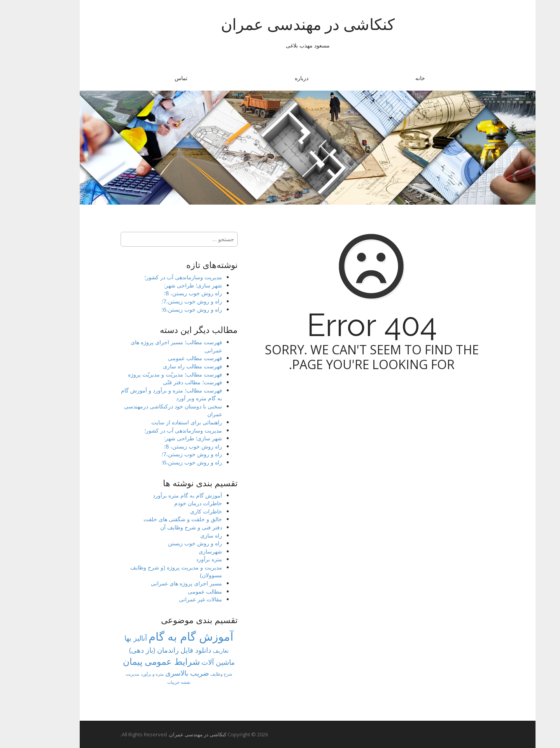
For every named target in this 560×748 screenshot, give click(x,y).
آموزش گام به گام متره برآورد (160, 495)
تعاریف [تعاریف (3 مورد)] (193, 651)
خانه (393, 78)
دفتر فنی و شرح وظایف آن (164, 527)
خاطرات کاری (178, 511)
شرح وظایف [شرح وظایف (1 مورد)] (194, 674)
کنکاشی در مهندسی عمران (280, 24)
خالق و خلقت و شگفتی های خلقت (155, 519)
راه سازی (184, 535)
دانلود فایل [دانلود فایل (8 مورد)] (168, 650)
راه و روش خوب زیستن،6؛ (164, 309)
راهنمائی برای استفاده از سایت (159, 422)
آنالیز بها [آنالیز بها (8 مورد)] (108, 638)
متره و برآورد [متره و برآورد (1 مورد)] (125, 674)
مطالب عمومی (177, 591)
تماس (153, 78)
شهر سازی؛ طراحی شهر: (165, 285)
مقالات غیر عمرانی (173, 599)
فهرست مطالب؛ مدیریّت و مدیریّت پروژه (147, 374)
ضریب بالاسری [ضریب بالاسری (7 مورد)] (159, 673)
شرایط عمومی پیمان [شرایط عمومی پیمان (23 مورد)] (134, 661)
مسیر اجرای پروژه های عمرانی (159, 583)
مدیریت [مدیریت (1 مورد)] (105, 674)
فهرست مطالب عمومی (167, 358)
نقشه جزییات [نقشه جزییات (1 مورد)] (151, 682)
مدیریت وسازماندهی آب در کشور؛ (156, 277)
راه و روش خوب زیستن (167, 543)
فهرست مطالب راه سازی (165, 366)
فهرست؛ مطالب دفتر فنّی (165, 382)
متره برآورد (181, 559)
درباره (274, 78)
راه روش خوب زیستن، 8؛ (165, 293)
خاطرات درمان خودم (171, 503)
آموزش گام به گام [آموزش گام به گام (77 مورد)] (163, 636)
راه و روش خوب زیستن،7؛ (164, 301)
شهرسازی (183, 551)
